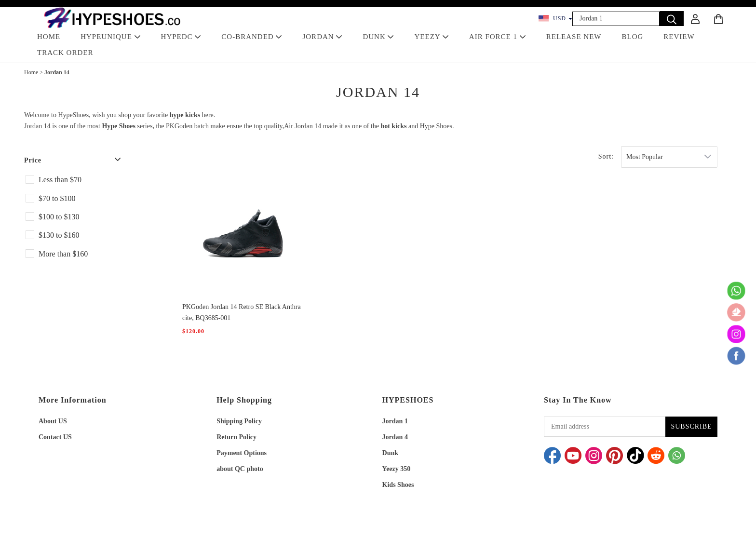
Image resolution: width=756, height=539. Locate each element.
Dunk (390, 453)
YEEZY (431, 37)
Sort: (606, 156)
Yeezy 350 (397, 469)
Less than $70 (60, 180)
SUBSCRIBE (691, 426)
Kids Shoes (398, 485)
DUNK (378, 37)
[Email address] (605, 427)
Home (31, 72)
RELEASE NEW (574, 37)
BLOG (633, 37)
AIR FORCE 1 (498, 37)
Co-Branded (252, 37)
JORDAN (322, 37)
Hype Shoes (119, 126)
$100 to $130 (59, 217)
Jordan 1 (395, 421)
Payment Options (242, 453)
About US (53, 421)
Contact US (55, 437)
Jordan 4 (395, 437)
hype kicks (185, 115)
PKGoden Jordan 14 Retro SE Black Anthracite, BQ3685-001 (242, 312)
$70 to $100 (57, 198)
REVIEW (679, 37)
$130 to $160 (59, 235)
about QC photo (240, 469)
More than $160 (63, 254)
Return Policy (236, 437)
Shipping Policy (239, 421)
